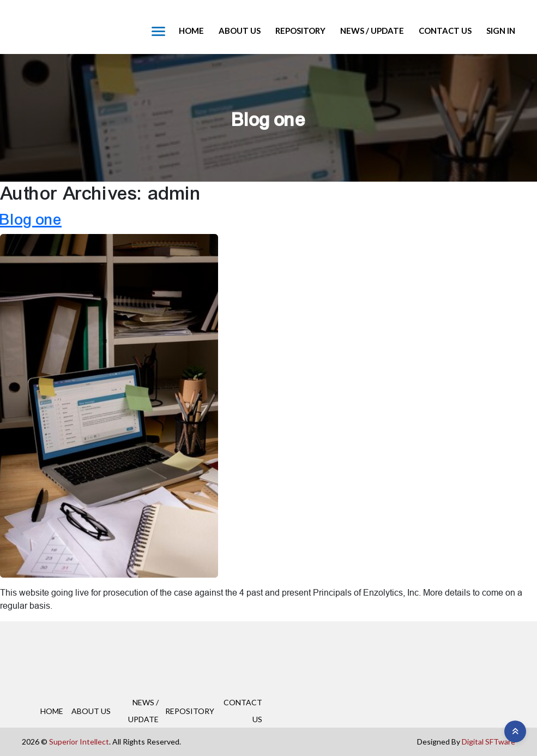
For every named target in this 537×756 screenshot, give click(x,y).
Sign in (501, 31)
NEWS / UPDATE (372, 31)
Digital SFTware (488, 742)
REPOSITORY (300, 31)
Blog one (31, 220)
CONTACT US (445, 31)
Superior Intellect (79, 742)
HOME (191, 31)
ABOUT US (240, 31)
